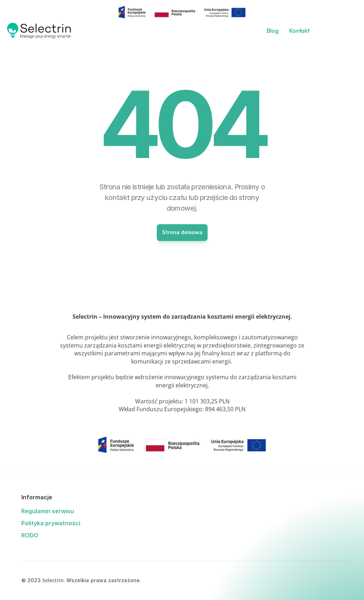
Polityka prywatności (51, 523)
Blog (273, 30)
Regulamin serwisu (48, 511)
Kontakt (299, 30)
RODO (30, 535)
